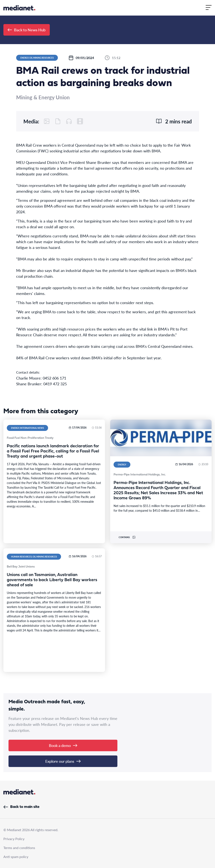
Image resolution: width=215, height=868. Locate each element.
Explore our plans (63, 761)
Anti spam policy (16, 857)
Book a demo (63, 745)
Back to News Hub (27, 30)
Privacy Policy (14, 839)
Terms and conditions (19, 848)
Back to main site (21, 807)
